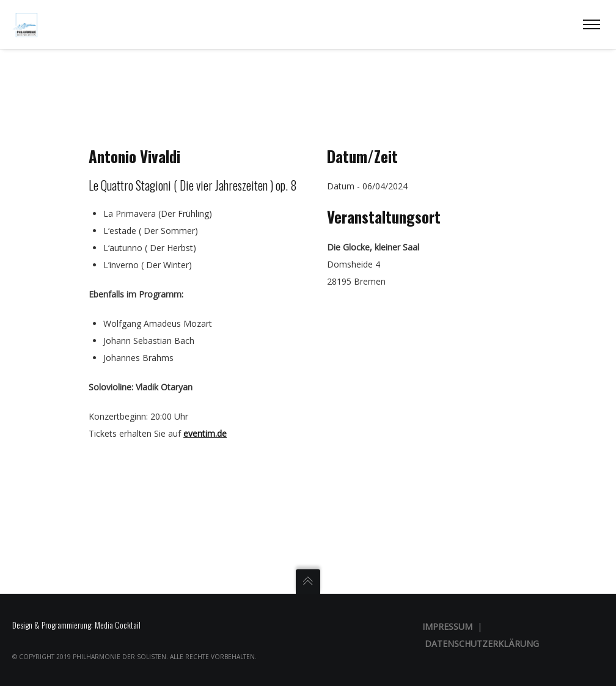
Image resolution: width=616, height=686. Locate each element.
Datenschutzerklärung (482, 644)
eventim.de (205, 433)
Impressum (447, 626)
